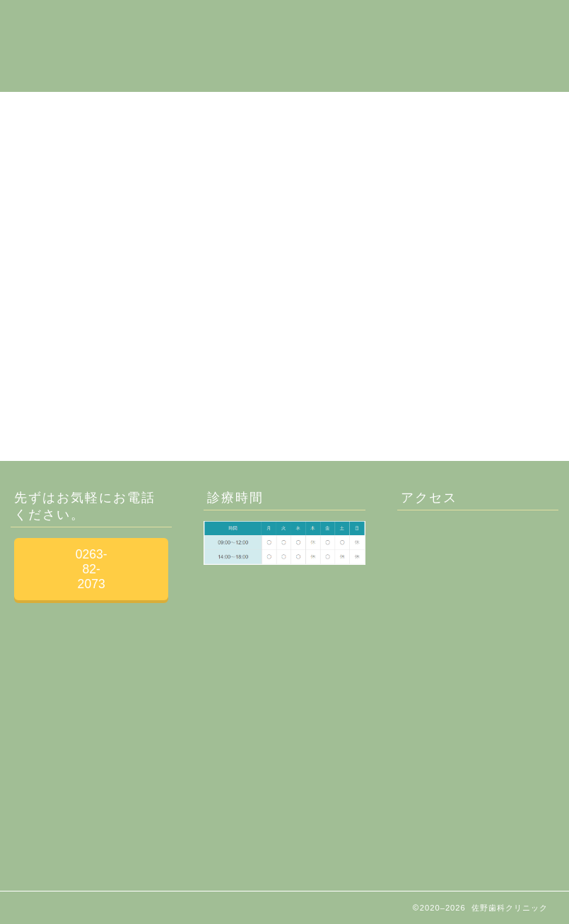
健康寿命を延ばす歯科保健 (192, 50)
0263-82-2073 (92, 569)
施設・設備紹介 (252, 22)
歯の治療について (358, 22)
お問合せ (447, 22)
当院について (158, 22)
